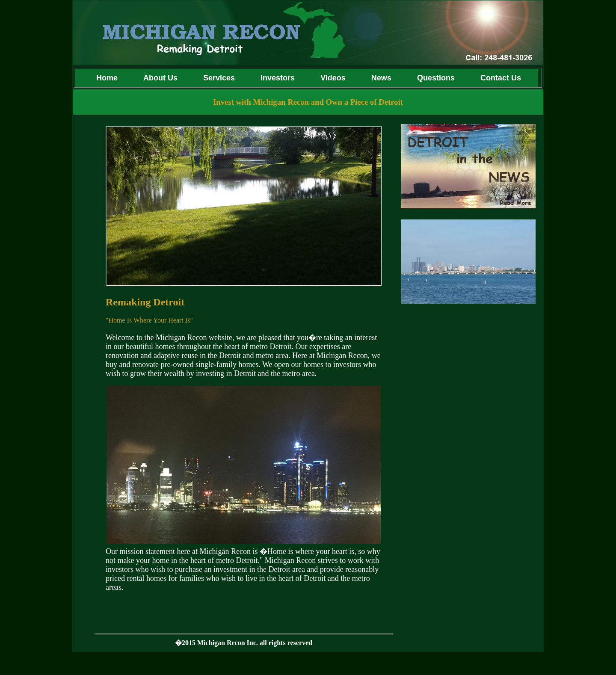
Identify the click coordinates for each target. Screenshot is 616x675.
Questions (436, 78)
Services (219, 78)
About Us (160, 78)
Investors (278, 78)
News (381, 78)
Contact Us (503, 78)
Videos (333, 78)
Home (103, 78)
